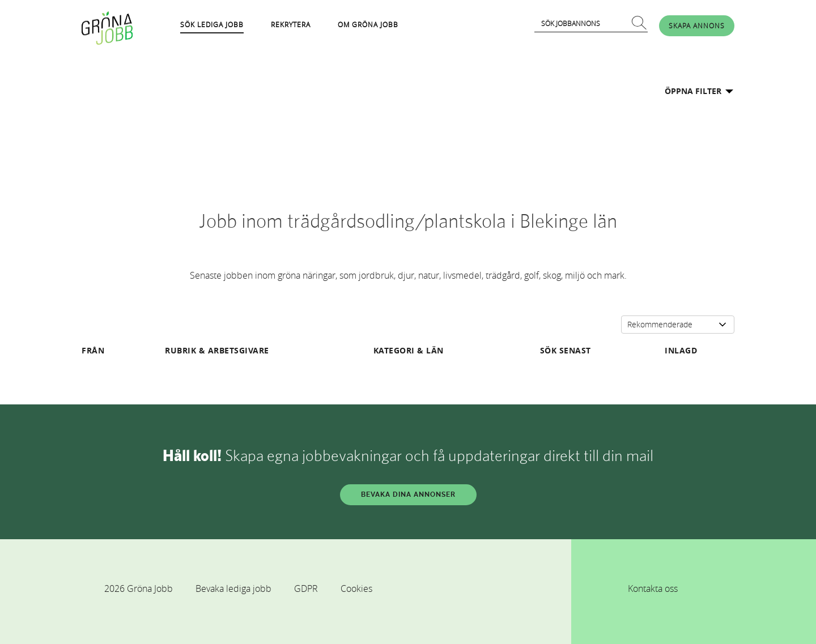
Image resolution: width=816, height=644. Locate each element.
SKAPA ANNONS (697, 25)
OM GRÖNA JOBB (368, 24)
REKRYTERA (291, 24)
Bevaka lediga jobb (233, 588)
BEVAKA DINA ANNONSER (408, 494)
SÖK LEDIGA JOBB (212, 24)
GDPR (306, 588)
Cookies (356, 588)
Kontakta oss (653, 588)
